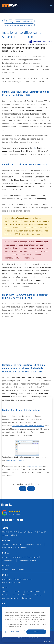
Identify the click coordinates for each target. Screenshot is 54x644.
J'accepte (36, 632)
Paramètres (15, 632)
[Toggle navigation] (51, 5)
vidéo (34, 148)
